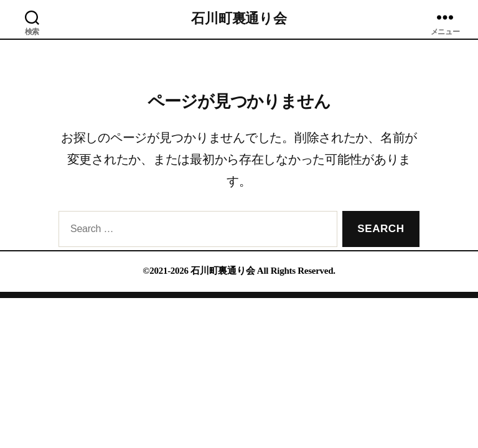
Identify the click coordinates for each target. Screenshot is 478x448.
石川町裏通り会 (239, 19)
